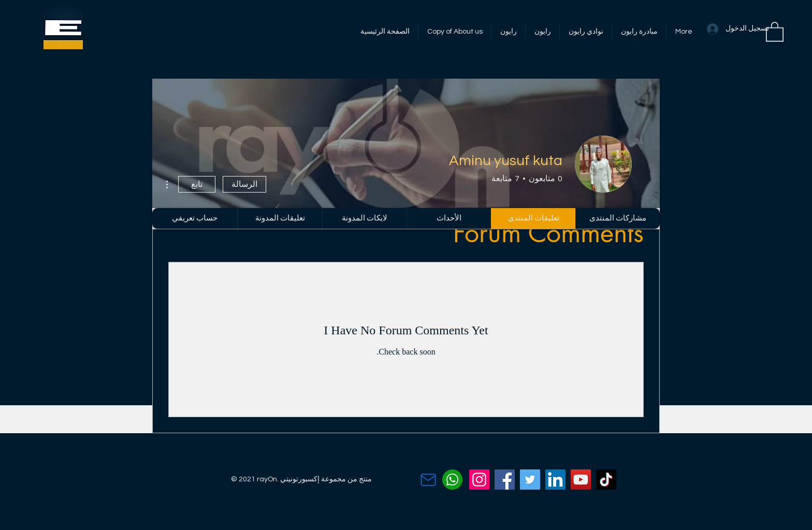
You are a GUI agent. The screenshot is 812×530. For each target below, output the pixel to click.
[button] (775, 31)
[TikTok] (606, 480)
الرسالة (244, 184)
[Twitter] (530, 480)
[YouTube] (581, 480)
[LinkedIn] (555, 480)
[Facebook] (505, 480)
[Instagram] (479, 480)
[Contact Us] (428, 480)
